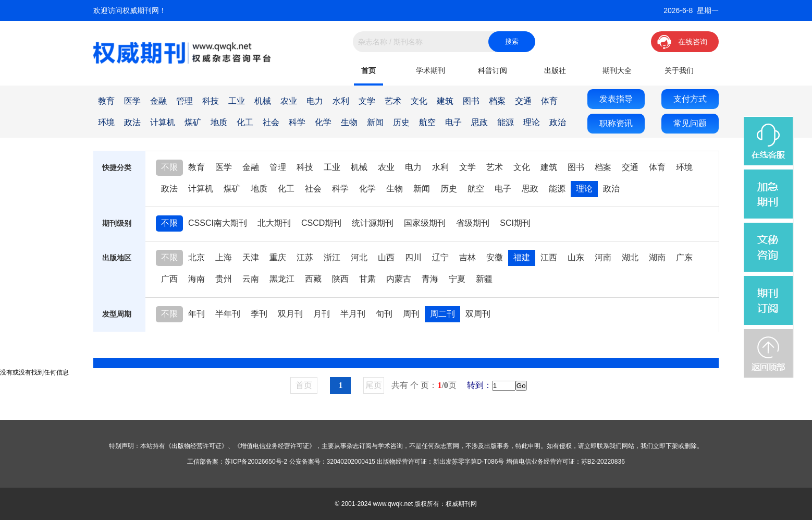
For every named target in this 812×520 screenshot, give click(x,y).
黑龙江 (282, 279)
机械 (263, 101)
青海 (430, 279)
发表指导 (616, 99)
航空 (427, 122)
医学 (132, 101)
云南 (251, 279)
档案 (497, 101)
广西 (169, 279)
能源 (506, 122)
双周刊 (478, 314)
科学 (297, 122)
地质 (219, 122)
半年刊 (228, 314)
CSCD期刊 (321, 223)
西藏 (313, 279)
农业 (289, 101)
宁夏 (457, 279)
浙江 (332, 257)
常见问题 (690, 123)
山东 (576, 257)
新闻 (375, 122)
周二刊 (442, 314)
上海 (224, 257)
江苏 (305, 257)
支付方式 (690, 99)
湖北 (630, 257)
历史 (401, 122)
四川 (413, 257)
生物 (349, 122)
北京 (196, 257)
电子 (453, 122)
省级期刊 (473, 223)
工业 (237, 101)
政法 (132, 122)
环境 (106, 122)
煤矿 (193, 122)
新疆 (484, 279)
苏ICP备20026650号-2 (256, 462)
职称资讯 (616, 123)
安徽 (495, 257)
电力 (315, 101)
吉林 (467, 257)
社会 (271, 122)
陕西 (340, 279)
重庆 (278, 257)
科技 (211, 101)
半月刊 (353, 314)
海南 (196, 279)
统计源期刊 (373, 223)
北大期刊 (274, 223)
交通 (523, 101)
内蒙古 (399, 279)
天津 (251, 257)
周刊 (411, 314)
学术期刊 (430, 70)
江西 (549, 257)
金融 (158, 101)
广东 (684, 257)
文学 (367, 101)
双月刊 (290, 314)
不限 (169, 167)
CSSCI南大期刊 (218, 223)
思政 (479, 122)
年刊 (196, 314)
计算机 (163, 122)
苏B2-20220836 (603, 462)
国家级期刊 (425, 223)
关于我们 (679, 70)
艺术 (393, 101)
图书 (471, 101)
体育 (549, 101)
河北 (359, 257)
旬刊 (384, 314)
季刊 (259, 314)
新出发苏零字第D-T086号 (469, 462)
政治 (558, 122)
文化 (419, 101)
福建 (522, 257)
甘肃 (367, 279)
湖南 (657, 257)
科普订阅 (493, 70)
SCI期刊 (515, 223)
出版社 (555, 70)
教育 (106, 101)
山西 (386, 257)
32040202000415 (351, 462)
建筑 (445, 101)
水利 (341, 101)
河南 (603, 257)
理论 (532, 122)
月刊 (322, 314)
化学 (323, 122)
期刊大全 (617, 70)
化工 (245, 122)
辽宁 (440, 257)
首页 (368, 70)
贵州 (224, 279)
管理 (184, 101)
